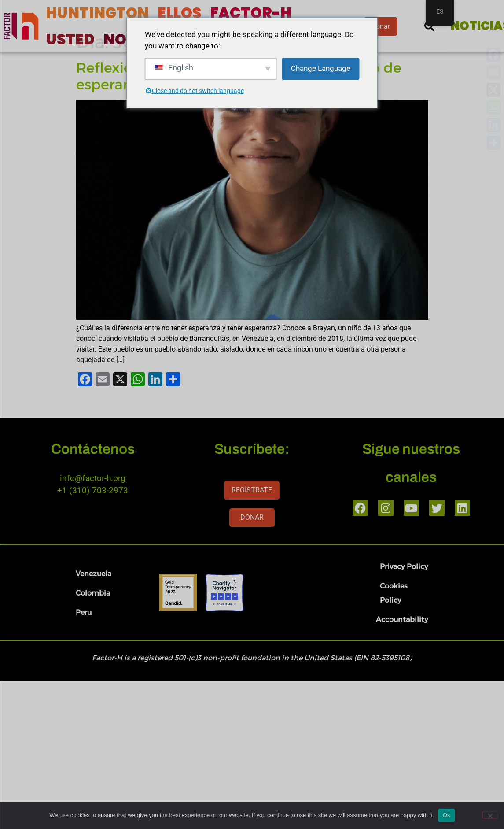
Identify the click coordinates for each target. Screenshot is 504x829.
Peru (84, 632)
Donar (381, 26)
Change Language (321, 68)
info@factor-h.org (93, 498)
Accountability (402, 639)
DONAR (252, 537)
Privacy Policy (404, 586)
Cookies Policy (394, 612)
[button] (429, 26)
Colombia (93, 612)
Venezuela (94, 593)
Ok (447, 815)
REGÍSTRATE (252, 510)
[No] (490, 815)
